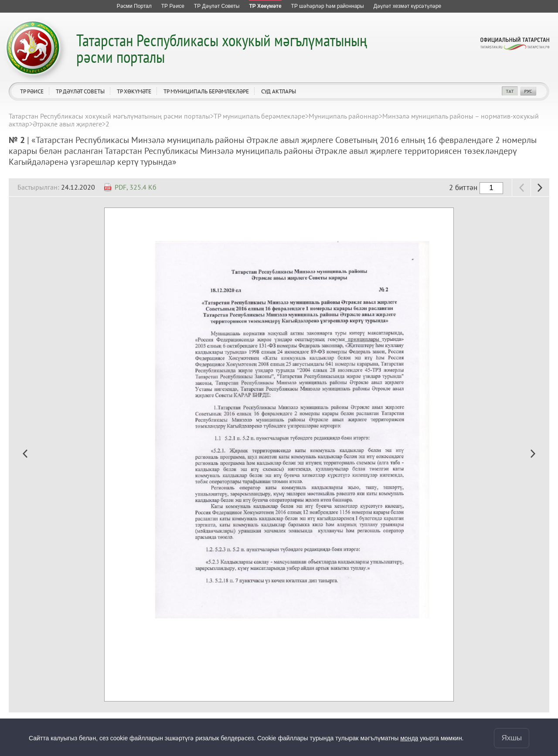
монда (409, 738)
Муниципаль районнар (344, 116)
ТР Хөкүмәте (134, 91)
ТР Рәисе (32, 91)
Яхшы (512, 738)
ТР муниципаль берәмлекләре (206, 91)
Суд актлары (279, 91)
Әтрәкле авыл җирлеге (67, 124)
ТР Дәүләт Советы (80, 91)
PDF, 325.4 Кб (136, 187)
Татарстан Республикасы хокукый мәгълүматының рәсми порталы (222, 48)
